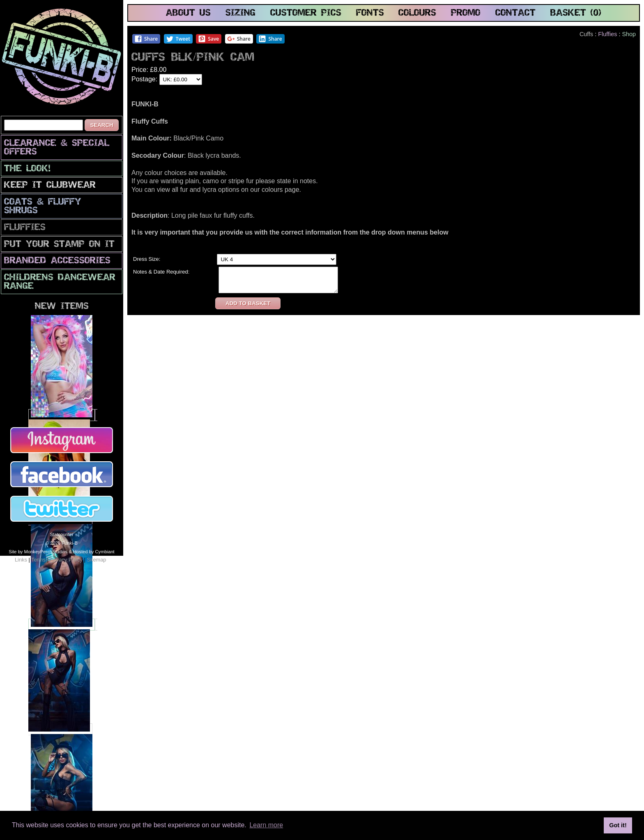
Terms (38, 560)
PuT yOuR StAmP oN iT (59, 245)
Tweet (178, 39)
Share (146, 39)
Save (208, 39)
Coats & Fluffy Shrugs (43, 207)
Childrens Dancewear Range (60, 282)
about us (188, 13)
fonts (370, 13)
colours (417, 13)
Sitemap (96, 560)
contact (515, 13)
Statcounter (61, 534)
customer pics (306, 13)
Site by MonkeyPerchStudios (38, 552)
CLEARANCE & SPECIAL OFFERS (57, 148)
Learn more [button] (266, 825)
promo (466, 13)
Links (21, 560)
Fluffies (25, 228)
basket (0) (576, 13)
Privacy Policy (66, 560)
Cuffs (586, 34)
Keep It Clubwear (50, 185)
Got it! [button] (618, 825)
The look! (27, 169)
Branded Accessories (57, 261)
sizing (240, 13)
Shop (629, 34)
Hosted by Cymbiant (94, 552)
